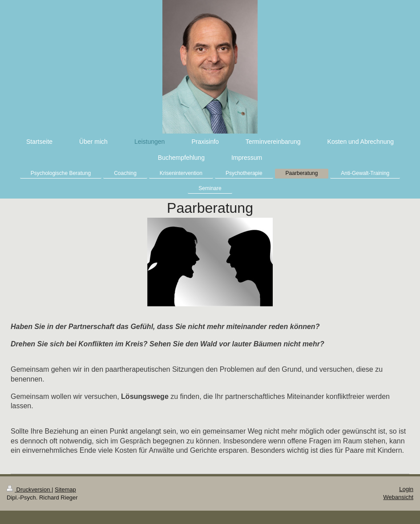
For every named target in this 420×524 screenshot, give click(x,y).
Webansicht (398, 497)
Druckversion (29, 489)
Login (406, 489)
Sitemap (65, 489)
